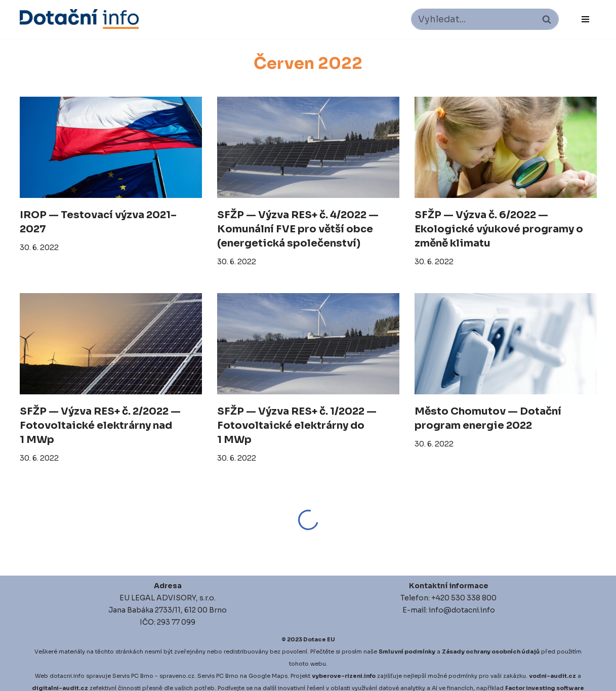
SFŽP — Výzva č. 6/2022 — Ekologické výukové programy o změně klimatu (499, 229)
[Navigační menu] (585, 19)
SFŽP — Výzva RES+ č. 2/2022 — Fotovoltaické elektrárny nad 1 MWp (100, 425)
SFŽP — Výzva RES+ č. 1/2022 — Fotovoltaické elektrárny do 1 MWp (297, 425)
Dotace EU (319, 639)
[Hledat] (474, 19)
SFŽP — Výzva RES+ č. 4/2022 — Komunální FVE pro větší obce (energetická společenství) (298, 229)
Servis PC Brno (133, 676)
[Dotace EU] (79, 19)
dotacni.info (67, 676)
